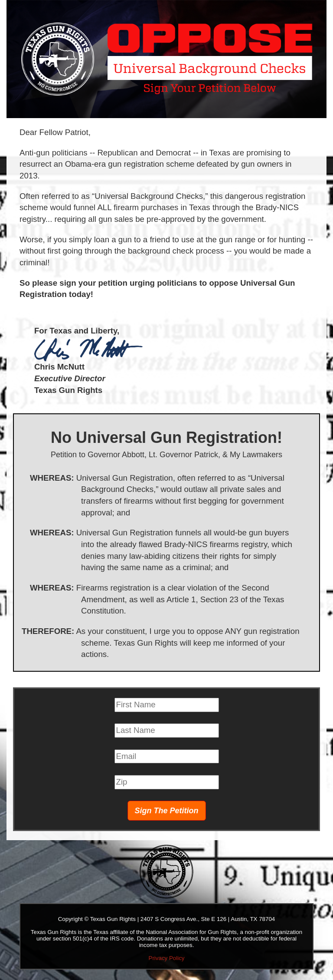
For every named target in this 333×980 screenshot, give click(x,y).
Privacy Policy (167, 958)
